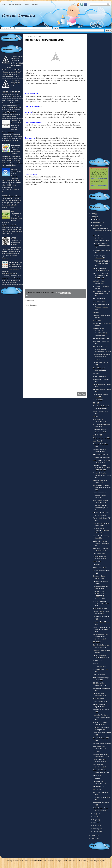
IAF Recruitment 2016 (100, 346)
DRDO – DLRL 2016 (99, 376)
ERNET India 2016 (99, 302)
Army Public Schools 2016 (101, 454)
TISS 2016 (96, 751)
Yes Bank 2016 (98, 400)
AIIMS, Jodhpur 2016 (100, 568)
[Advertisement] (55, 372)
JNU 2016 (96, 312)
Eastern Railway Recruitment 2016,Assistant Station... (102, 238)
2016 (93, 217)
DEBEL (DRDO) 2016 (100, 702)
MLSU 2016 (97, 360)
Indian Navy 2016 (99, 441)
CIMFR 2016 (97, 775)
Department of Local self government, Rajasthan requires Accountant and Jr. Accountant (12, 267)
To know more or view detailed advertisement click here (44, 192)
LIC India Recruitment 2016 (102, 743)
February (96, 829)
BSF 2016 (96, 373)
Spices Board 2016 (99, 675)
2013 (93, 835)
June (95, 817)
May (95, 820)
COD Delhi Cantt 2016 (100, 667)
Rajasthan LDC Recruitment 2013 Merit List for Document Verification (17, 125)
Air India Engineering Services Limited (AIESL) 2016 (102, 475)
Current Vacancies (15, 4)
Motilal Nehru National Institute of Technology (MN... (101, 543)
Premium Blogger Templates (97, 861)
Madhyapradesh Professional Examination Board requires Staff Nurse (16, 149)
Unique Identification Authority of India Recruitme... (99, 495)
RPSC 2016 (97, 789)
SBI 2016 (96, 403)
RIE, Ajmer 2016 (98, 786)
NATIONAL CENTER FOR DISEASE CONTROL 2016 (101, 294)
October (96, 220)
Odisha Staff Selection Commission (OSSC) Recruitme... (100, 508)
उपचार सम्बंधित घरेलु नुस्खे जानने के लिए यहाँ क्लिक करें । (46, 273)
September (97, 223)
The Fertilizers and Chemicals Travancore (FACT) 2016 (101, 531)
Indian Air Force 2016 (100, 609)
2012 (93, 838)
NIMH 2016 (97, 565)
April (95, 823)
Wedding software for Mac (46, 861)
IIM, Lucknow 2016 (99, 299)
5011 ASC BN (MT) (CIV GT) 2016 (16, 83)
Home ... (27, 4)
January (96, 832)
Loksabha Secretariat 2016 (102, 457)
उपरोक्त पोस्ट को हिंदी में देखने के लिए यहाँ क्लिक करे (41, 198)
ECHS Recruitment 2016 (101, 338)
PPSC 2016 (97, 778)
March (95, 826)
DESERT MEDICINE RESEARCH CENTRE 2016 (101, 603)
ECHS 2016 (97, 642)
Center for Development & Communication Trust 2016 (101, 629)
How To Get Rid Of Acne (80, 861)
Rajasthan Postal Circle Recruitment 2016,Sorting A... (102, 231)
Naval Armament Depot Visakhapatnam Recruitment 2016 (100, 637)
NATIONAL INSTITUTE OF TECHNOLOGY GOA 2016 (102, 263)
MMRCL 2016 (97, 435)
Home (4, 4)
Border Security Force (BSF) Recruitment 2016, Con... (102, 245)
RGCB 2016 (97, 320)
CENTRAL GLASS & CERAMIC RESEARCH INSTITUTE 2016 (101, 468)
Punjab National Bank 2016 (102, 438)
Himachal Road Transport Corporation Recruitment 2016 (102, 488)
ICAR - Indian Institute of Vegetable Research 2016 (101, 307)
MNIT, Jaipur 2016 (99, 554)
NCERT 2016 (97, 661)
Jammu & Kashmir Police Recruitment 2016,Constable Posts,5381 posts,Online (11, 103)
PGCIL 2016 (97, 562)
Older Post (81, 394)
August (96, 226)
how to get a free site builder (63, 861)
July (95, 814)
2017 (93, 214)
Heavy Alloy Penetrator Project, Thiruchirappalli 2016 (101, 717)
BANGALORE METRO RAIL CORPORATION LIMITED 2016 (101, 276)
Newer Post (30, 394)
